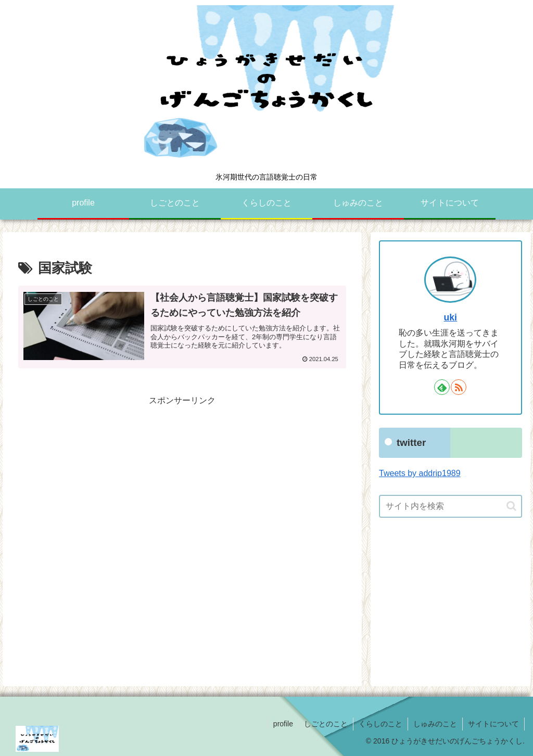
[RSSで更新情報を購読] (459, 387)
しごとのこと (326, 724)
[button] (511, 506)
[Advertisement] (182, 481)
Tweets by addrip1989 (420, 473)
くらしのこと (380, 724)
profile (283, 724)
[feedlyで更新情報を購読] (442, 387)
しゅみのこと (435, 724)
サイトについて (493, 724)
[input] (450, 506)
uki (450, 317)
